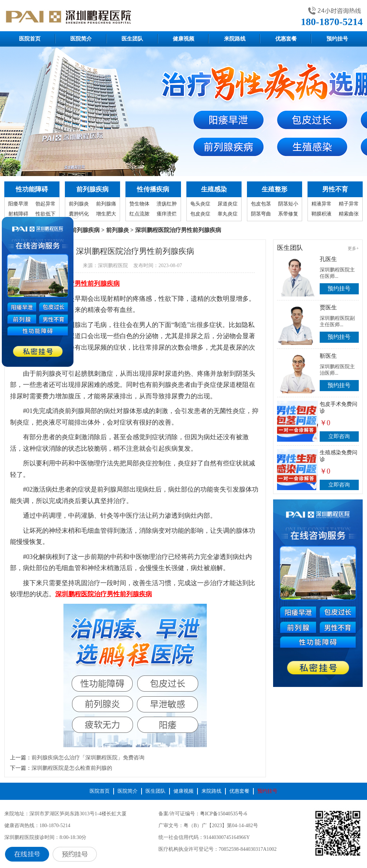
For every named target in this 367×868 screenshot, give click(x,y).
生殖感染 (214, 189)
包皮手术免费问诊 (339, 407)
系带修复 (288, 214)
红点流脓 (139, 214)
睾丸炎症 (228, 214)
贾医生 (328, 307)
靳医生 (328, 356)
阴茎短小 (288, 204)
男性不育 (335, 189)
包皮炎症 (200, 214)
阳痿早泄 (18, 204)
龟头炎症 (200, 204)
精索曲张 (349, 214)
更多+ (353, 248)
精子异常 (349, 204)
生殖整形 (275, 189)
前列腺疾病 (92, 189)
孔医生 (328, 259)
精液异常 (321, 204)
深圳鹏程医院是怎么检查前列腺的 (72, 768)
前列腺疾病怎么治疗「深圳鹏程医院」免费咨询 (88, 758)
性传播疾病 (153, 189)
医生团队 (132, 39)
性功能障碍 (32, 189)
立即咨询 (339, 436)
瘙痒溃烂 (167, 214)
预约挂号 (337, 39)
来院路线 (235, 39)
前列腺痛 (106, 204)
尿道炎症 (228, 204)
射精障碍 (18, 214)
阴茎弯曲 (261, 214)
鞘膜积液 (321, 214)
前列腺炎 (79, 204)
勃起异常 (46, 204)
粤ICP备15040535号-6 (223, 814)
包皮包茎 (261, 204)
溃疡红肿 (167, 204)
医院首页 (30, 39)
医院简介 (81, 39)
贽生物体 (139, 204)
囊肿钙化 (79, 214)
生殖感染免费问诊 (339, 456)
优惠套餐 (286, 39)
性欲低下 (46, 214)
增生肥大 (106, 214)
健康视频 (183, 39)
